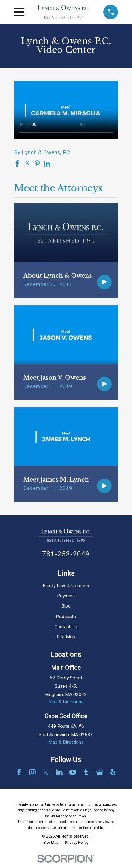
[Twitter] (46, 772)
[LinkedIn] (59, 772)
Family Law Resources (66, 586)
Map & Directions (66, 702)
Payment (66, 596)
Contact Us (66, 627)
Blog (66, 606)
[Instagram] (32, 772)
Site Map (66, 637)
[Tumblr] (86, 772)
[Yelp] (113, 772)
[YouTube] (73, 772)
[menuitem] (51, 843)
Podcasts (66, 617)
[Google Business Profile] (100, 772)
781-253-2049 (66, 554)
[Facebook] (19, 772)
